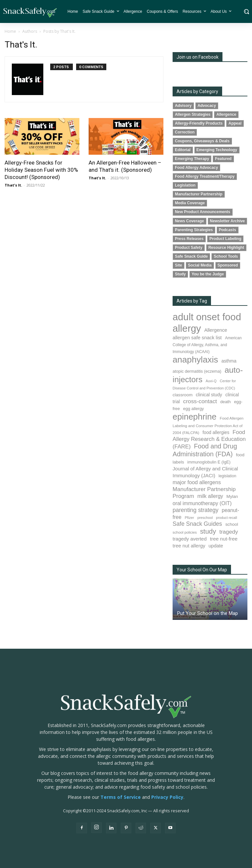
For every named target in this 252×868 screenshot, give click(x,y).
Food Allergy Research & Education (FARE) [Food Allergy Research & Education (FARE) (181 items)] (209, 439)
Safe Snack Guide (191, 256)
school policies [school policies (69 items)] (185, 532)
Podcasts (228, 230)
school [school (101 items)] (232, 524)
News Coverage (189, 221)
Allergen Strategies (193, 114)
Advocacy (207, 106)
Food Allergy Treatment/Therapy (205, 176)
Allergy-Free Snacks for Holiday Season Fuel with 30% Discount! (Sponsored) (41, 170)
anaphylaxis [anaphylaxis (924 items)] (195, 360)
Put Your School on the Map (208, 613)
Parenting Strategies (194, 230)
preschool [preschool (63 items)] (205, 518)
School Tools (226, 256)
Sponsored (228, 265)
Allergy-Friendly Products (199, 123)
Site (178, 265)
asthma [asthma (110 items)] (229, 361)
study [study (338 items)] (208, 531)
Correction (185, 132)
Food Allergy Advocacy (196, 168)
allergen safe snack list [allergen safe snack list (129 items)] (197, 338)
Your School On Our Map (202, 570)
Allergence (226, 114)
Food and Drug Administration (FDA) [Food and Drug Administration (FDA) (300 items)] (205, 450)
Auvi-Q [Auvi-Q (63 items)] (211, 381)
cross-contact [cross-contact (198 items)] (200, 401)
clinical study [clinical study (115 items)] (209, 395)
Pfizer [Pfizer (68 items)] (189, 518)
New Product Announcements (203, 212)
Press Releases (189, 239)
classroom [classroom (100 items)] (183, 395)
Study (180, 274)
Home (10, 31)
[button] (246, 11)
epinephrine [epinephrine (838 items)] (195, 417)
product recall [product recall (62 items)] (226, 518)
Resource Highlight (226, 247)
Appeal (235, 123)
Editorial (183, 150)
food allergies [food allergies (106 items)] (216, 433)
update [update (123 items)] (216, 546)
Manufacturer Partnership (199, 194)
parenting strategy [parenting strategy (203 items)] (196, 510)
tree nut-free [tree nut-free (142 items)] (224, 539)
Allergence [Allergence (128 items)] (216, 330)
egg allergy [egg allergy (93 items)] (193, 409)
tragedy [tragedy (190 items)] (229, 532)
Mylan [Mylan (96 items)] (232, 496)
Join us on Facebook (198, 57)
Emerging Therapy (192, 159)
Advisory (183, 106)
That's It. (13, 185)
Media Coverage (190, 203)
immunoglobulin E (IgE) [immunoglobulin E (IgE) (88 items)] (209, 462)
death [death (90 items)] (225, 402)
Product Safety (189, 247)
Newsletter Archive (228, 221)
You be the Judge (208, 274)
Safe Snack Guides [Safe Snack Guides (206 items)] (197, 524)
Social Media (200, 265)
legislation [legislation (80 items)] (227, 476)
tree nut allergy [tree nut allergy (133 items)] (189, 546)
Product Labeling (225, 239)
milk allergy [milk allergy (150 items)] (210, 496)
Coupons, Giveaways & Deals (202, 141)
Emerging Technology (217, 150)
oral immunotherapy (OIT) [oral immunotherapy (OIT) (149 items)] (202, 503)
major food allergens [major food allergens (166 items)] (197, 482)
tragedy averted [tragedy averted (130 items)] (190, 539)
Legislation (185, 185)
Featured (223, 159)
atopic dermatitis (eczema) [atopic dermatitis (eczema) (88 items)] (197, 371)
